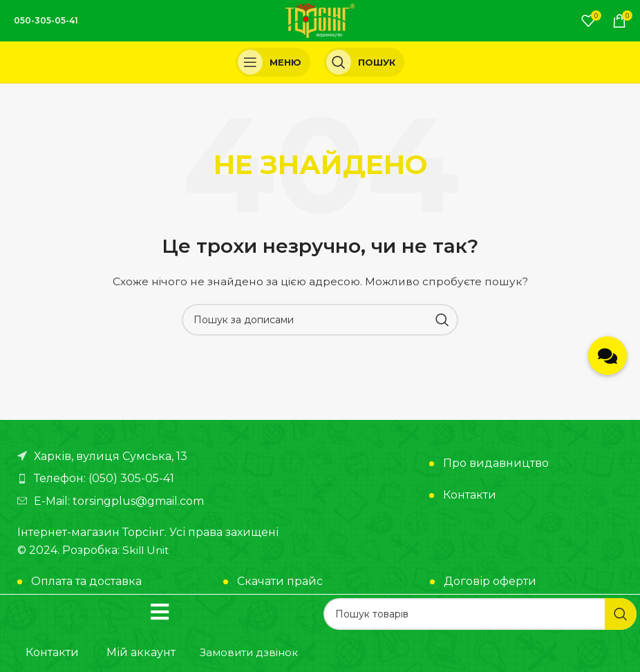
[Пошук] (364, 62)
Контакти (470, 495)
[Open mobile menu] (273, 62)
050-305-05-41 (46, 20)
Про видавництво (496, 463)
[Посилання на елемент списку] (165, 479)
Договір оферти (490, 581)
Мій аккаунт (141, 652)
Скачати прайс (280, 581)
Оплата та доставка (86, 581)
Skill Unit (147, 550)
